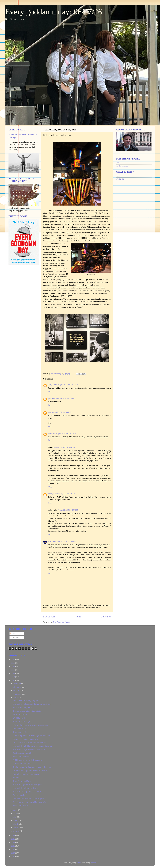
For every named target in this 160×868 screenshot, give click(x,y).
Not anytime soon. (20, 729)
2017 (13, 842)
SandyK (51, 494)
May (15, 817)
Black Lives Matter (20, 714)
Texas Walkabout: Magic (22, 781)
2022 (13, 673)
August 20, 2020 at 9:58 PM (68, 510)
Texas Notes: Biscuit (20, 806)
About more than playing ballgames (26, 701)
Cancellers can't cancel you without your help (29, 802)
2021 (13, 677)
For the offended (122, 166)
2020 (13, 680)
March (16, 824)
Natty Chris (53, 385)
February (17, 827)
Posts (13, 633)
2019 (13, 835)
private (51, 398)
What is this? (121, 179)
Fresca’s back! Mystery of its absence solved (29, 750)
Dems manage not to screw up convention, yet (30, 743)
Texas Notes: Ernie (20, 732)
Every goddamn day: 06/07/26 (54, 12)
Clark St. (52, 434)
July (15, 810)
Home (78, 617)
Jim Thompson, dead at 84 (22, 753)
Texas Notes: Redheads (21, 757)
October (16, 690)
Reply (50, 391)
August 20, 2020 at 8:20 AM (64, 398)
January (16, 831)
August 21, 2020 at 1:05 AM (65, 541)
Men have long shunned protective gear (27, 785)
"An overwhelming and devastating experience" (30, 771)
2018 (13, 839)
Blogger (93, 863)
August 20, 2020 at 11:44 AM (65, 447)
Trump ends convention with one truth (27, 711)
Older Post (106, 617)
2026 (13, 659)
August (16, 697)
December (17, 683)
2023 (13, 670)
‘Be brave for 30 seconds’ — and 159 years (29, 799)
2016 (13, 846)
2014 (13, 853)
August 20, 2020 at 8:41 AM (62, 412)
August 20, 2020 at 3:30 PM (65, 494)
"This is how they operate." (23, 764)
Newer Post (49, 617)
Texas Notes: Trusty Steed (22, 707)
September (17, 694)
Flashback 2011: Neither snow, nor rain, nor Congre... (32, 746)
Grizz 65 (51, 541)
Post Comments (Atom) (62, 622)
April (16, 820)
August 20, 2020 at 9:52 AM (66, 434)
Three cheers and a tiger (22, 722)
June (15, 814)
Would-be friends (19, 718)
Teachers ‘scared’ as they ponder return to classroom (32, 767)
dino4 (79, 863)
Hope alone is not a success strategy (26, 774)
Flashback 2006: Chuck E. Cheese (25, 788)
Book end (16, 778)
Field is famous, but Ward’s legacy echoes (28, 760)
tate (50, 412)
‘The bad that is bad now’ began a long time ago (30, 725)
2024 (13, 666)
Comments (15, 637)
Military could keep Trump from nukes (27, 792)
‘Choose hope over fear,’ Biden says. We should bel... (32, 736)
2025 (13, 663)
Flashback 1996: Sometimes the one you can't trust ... (32, 704)
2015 (13, 849)
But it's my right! (19, 795)
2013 (13, 856)
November (17, 687)
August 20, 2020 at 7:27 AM (68, 385)
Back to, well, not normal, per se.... (26, 739)
